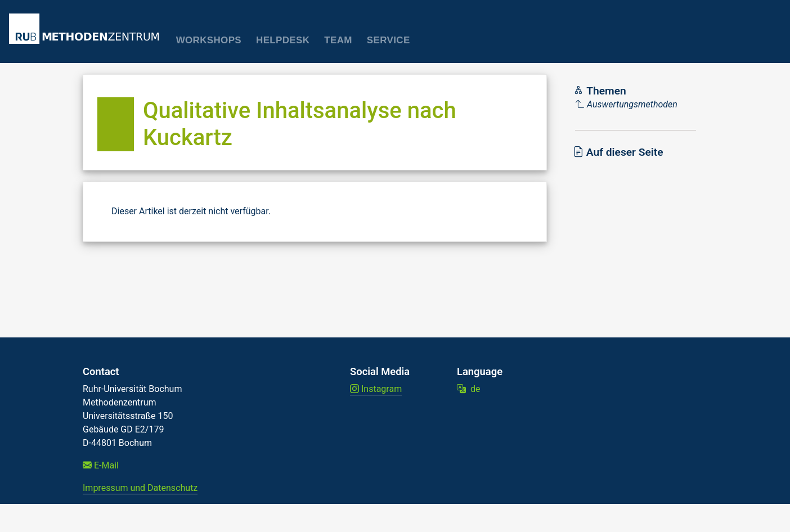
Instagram (376, 389)
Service (389, 40)
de (468, 389)
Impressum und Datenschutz (140, 488)
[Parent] (627, 105)
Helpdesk (283, 40)
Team (338, 40)
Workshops (209, 40)
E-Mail (101, 465)
